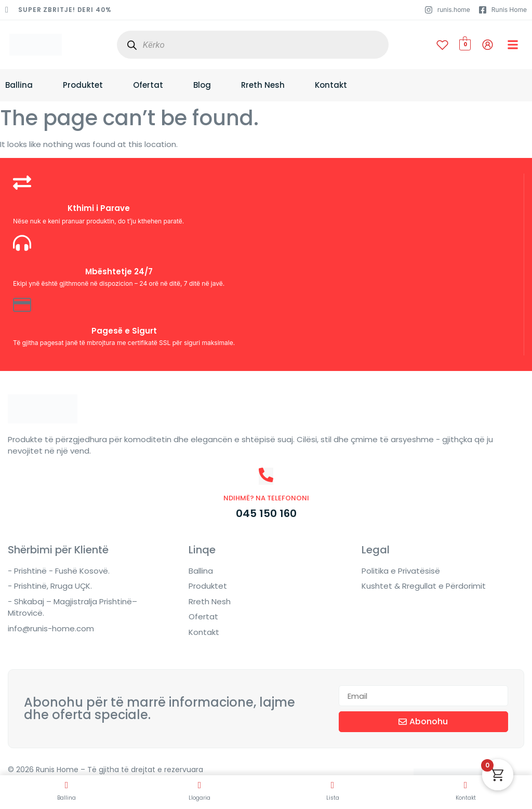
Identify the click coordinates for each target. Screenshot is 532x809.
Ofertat (148, 85)
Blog (202, 85)
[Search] (132, 45)
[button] (513, 45)
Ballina (19, 85)
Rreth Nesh (263, 85)
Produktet (83, 85)
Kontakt (331, 85)
